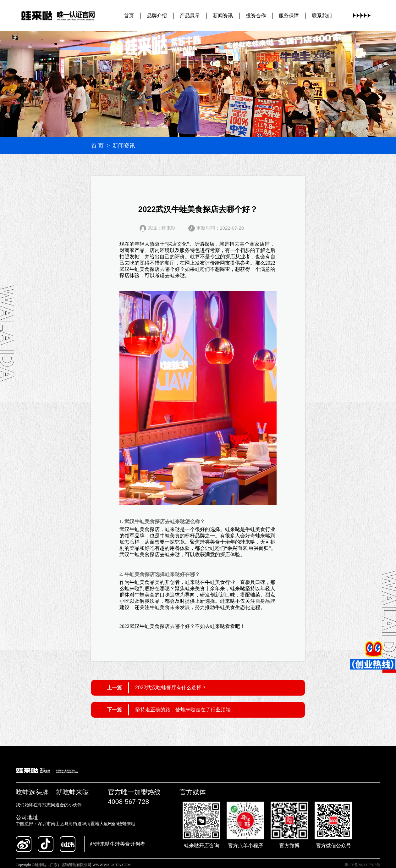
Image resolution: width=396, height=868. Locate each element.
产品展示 (190, 16)
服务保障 (289, 16)
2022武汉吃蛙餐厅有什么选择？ (171, 688)
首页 (129, 16)
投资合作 (256, 16)
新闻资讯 (223, 16)
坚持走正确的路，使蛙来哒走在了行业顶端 (183, 710)
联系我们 (322, 16)
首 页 (98, 146)
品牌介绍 (157, 16)
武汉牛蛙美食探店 (140, 269)
